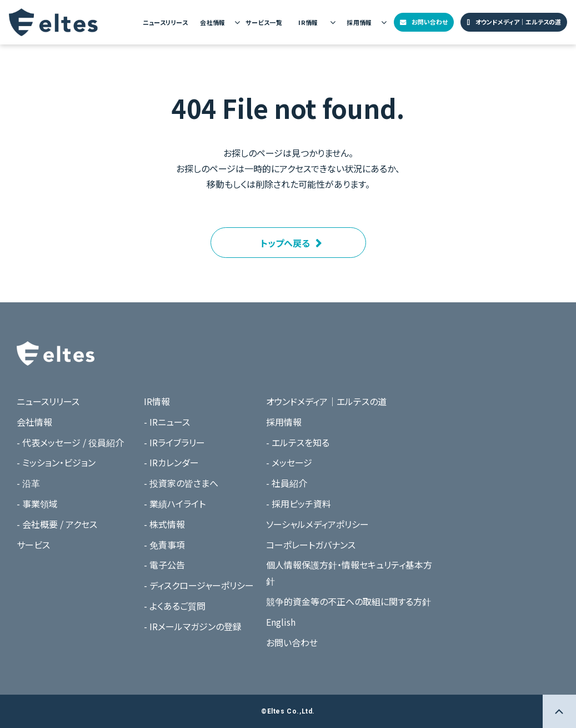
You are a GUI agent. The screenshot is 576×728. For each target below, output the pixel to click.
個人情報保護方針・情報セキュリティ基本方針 (349, 573)
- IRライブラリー (174, 442)
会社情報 (213, 22)
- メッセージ (289, 462)
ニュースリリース (165, 22)
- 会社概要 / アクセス (57, 524)
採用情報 (359, 22)
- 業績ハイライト (175, 503)
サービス (33, 545)
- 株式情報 (164, 524)
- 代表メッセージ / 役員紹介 (70, 442)
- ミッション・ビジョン (56, 462)
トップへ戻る (285, 243)
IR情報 (308, 22)
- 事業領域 (37, 503)
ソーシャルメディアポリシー (317, 524)
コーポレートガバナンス (311, 545)
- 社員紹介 (287, 483)
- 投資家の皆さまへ (181, 483)
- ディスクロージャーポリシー (199, 585)
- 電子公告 (164, 565)
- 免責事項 (164, 545)
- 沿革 (28, 483)
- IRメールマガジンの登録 (193, 626)
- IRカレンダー (171, 462)
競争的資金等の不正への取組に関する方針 (349, 601)
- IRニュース (167, 422)
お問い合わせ (430, 22)
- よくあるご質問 (175, 606)
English (281, 622)
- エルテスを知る (298, 442)
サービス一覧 (264, 22)
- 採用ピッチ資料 (299, 503)
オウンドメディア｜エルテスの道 (518, 22)
